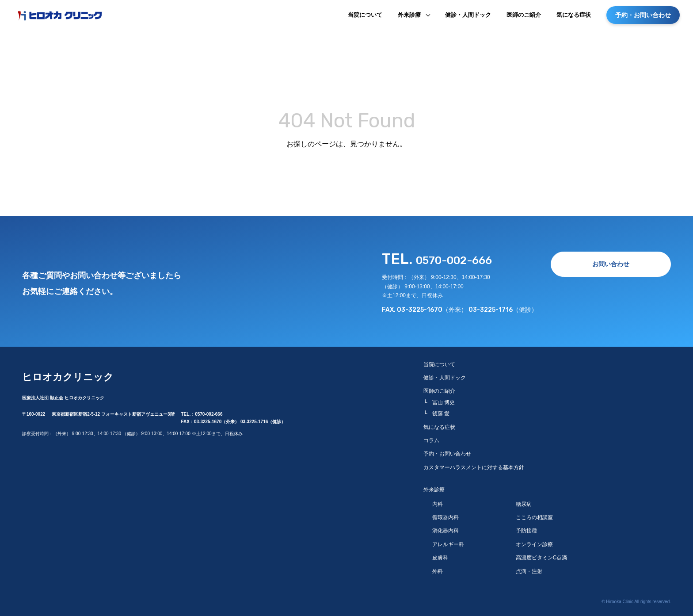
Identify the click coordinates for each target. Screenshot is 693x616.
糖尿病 (524, 501)
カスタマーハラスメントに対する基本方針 (474, 465)
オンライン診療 (534, 542)
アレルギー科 (448, 542)
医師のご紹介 (524, 18)
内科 (438, 501)
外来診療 (409, 18)
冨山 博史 (444, 400)
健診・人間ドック (468, 18)
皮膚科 (440, 555)
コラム (431, 438)
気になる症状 (574, 18)
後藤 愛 (441, 411)
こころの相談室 (534, 515)
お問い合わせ (611, 264)
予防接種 (526, 528)
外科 (438, 569)
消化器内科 (445, 528)
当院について (365, 18)
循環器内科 (445, 515)
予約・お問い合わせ (643, 19)
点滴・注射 (529, 569)
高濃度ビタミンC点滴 (542, 555)
